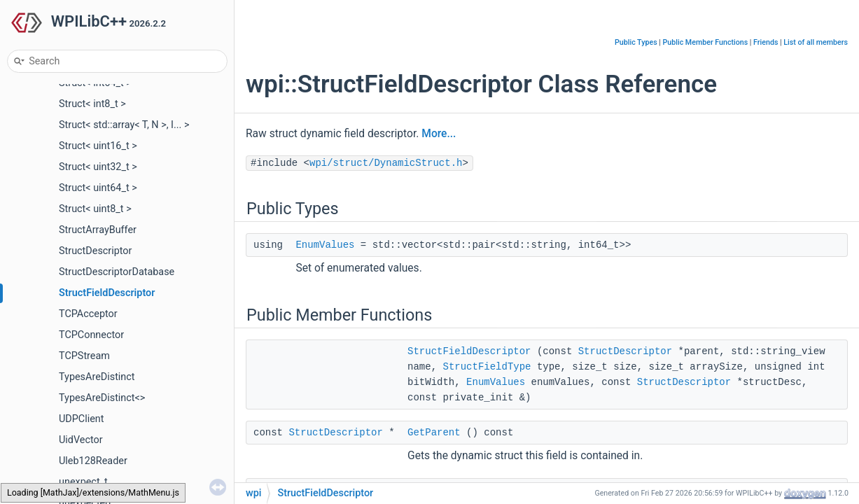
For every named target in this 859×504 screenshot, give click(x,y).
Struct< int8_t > (92, 104)
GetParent (434, 433)
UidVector (81, 440)
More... (439, 134)
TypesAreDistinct (97, 377)
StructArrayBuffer (98, 230)
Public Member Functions (706, 42)
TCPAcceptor (88, 314)
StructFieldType (487, 367)
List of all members (816, 42)
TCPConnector (91, 335)
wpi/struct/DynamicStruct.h (386, 163)
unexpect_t (83, 482)
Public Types (636, 42)
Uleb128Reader (93, 461)
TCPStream (84, 356)
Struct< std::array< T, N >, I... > (124, 125)
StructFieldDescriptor (107, 293)
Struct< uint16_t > (98, 146)
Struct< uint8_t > (95, 209)
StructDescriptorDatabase (117, 272)
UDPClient (82, 419)
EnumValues (325, 245)
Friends (766, 42)
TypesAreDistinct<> (102, 398)
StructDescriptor (95, 251)
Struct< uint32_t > (98, 167)
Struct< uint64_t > (98, 188)
